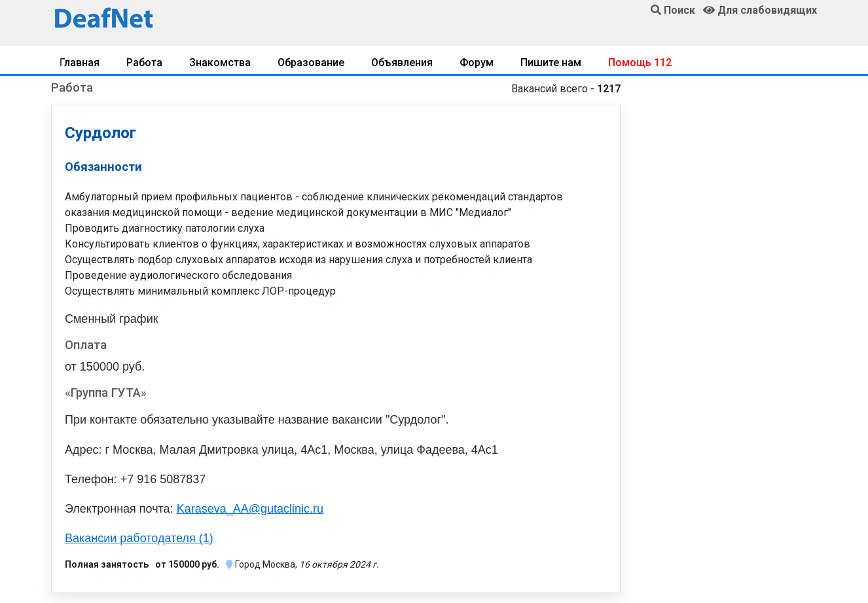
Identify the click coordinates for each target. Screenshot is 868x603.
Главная (80, 63)
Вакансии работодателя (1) (139, 538)
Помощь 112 (640, 63)
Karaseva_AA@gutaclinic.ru (250, 509)
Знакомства (220, 63)
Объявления (402, 63)
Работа (144, 63)
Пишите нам (551, 63)
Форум (477, 63)
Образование (311, 63)
